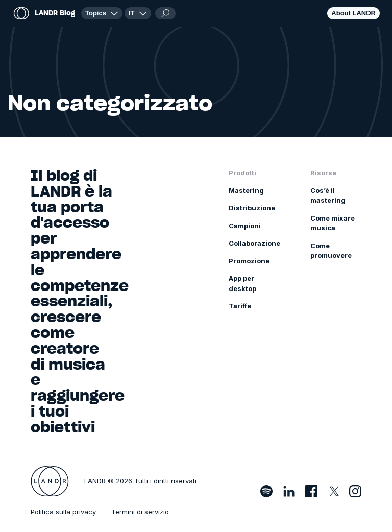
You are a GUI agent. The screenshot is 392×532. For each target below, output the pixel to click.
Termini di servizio (140, 512)
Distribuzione (252, 208)
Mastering (246, 190)
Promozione (249, 261)
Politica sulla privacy (63, 512)
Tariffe (240, 306)
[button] (138, 13)
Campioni (245, 226)
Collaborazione (254, 243)
